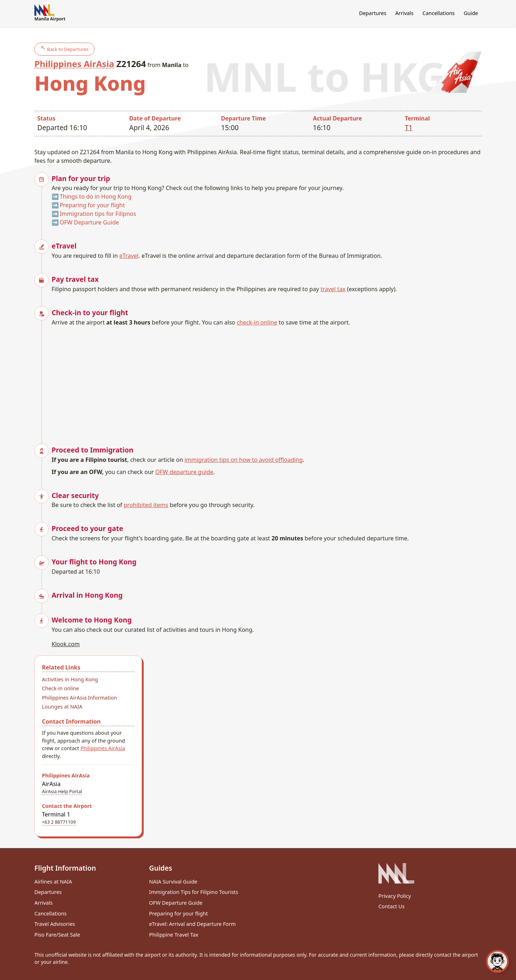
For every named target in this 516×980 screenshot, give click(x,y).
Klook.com (66, 644)
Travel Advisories (55, 924)
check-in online (257, 322)
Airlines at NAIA (53, 882)
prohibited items (146, 505)
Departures (373, 13)
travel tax (333, 289)
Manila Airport (50, 13)
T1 (409, 127)
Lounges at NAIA (62, 707)
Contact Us (391, 906)
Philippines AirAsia (74, 64)
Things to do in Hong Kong (95, 197)
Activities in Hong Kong (70, 679)
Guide (471, 13)
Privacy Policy (395, 896)
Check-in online (61, 688)
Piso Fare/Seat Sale (57, 935)
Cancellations (439, 13)
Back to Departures (64, 49)
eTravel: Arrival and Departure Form (192, 924)
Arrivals (404, 13)
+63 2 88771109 (59, 822)
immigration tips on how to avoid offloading (244, 460)
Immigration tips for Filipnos (98, 214)
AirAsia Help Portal (62, 791)
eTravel (129, 256)
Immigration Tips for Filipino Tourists (194, 892)
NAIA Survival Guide (173, 882)
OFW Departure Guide (89, 222)
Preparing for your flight (92, 205)
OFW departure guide (184, 472)
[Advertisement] (267, 380)
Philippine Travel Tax (174, 935)
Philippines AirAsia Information (80, 698)
